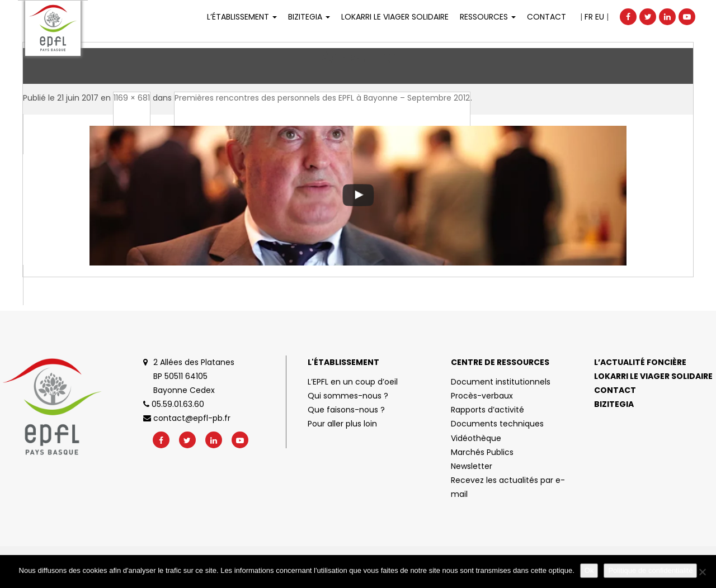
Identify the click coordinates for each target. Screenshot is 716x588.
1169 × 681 (132, 98)
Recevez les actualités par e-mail (508, 487)
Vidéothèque (476, 438)
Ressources (488, 17)
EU (600, 17)
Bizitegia (309, 17)
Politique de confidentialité (650, 570)
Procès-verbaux (482, 396)
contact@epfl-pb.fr (187, 418)
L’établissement (242, 17)
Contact (547, 17)
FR (589, 17)
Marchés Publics (482, 452)
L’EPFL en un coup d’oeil (353, 382)
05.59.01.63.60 (174, 404)
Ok (589, 570)
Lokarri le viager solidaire (653, 376)
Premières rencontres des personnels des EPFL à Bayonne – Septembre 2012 (322, 98)
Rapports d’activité (487, 410)
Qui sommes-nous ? (348, 396)
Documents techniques (497, 424)
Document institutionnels (501, 382)
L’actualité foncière (640, 362)
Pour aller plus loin (342, 424)
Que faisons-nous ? (346, 410)
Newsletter (472, 466)
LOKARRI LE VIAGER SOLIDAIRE (395, 17)
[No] (702, 572)
